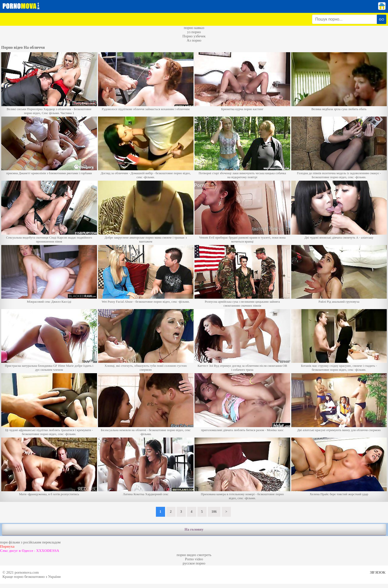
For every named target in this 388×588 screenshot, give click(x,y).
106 (214, 512)
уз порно (194, 32)
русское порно (194, 563)
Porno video (194, 559)
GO (381, 19)
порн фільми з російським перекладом (30, 542)
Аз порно (194, 40)
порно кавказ (194, 28)
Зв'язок (378, 572)
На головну (194, 529)
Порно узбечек (194, 36)
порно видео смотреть (194, 555)
